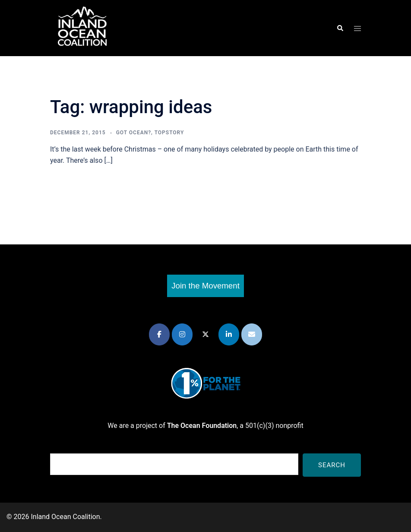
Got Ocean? (134, 133)
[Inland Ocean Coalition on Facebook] (159, 334)
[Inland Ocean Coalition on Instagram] (182, 334)
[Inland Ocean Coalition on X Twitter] (205, 334)
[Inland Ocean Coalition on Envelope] (252, 334)
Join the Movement (205, 286)
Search (332, 465)
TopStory (169, 133)
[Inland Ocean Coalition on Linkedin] (229, 334)
